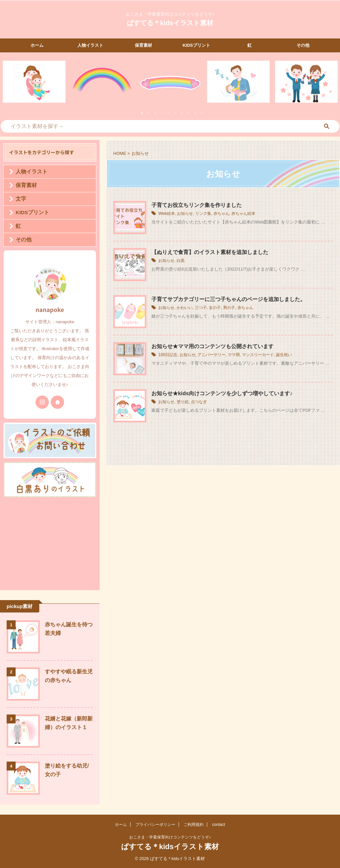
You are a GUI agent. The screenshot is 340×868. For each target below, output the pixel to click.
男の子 (229, 308)
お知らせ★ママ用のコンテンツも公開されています (212, 346)
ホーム (37, 45)
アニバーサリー (212, 355)
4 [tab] (162, 113)
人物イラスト (90, 45)
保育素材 (143, 45)
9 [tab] (195, 113)
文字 (20, 199)
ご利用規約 (194, 825)
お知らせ (185, 214)
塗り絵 (183, 402)
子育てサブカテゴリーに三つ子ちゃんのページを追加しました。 (228, 299)
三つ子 (201, 308)
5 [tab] (168, 113)
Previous (9, 86)
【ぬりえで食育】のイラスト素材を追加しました (210, 252)
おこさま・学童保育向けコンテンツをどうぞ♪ (170, 837)
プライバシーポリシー (155, 825)
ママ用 (233, 355)
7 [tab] (182, 113)
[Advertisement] (50, 542)
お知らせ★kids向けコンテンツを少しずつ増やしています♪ (222, 393)
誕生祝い (284, 355)
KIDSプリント (196, 45)
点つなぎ (199, 402)
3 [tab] (155, 113)
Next (331, 86)
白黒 (181, 261)
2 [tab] (148, 113)
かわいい (185, 308)
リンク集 (203, 214)
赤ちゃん (221, 214)
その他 (303, 45)
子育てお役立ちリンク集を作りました (197, 205)
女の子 (215, 308)
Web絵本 (166, 214)
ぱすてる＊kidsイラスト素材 (170, 23)
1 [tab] (142, 113)
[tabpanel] (34, 82)
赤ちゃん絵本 (243, 214)
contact (219, 825)
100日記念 (168, 355)
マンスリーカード (258, 355)
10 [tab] (202, 113)
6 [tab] (175, 113)
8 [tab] (188, 113)
